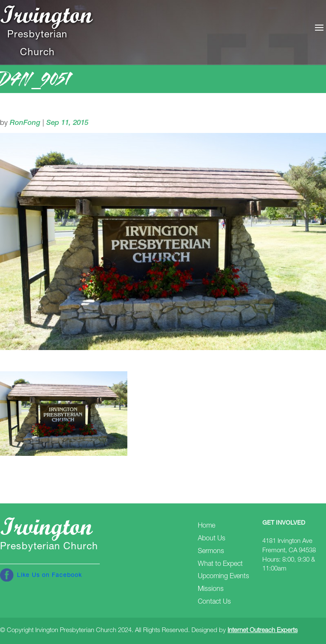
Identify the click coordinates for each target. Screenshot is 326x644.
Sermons (211, 552)
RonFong (25, 123)
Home (207, 526)
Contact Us (214, 602)
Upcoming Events (223, 577)
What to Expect (220, 565)
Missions (211, 590)
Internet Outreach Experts (263, 631)
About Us (212, 539)
